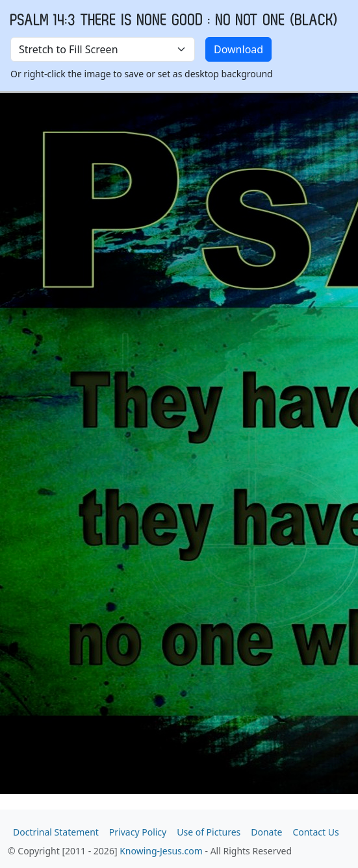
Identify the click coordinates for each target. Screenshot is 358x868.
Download (238, 49)
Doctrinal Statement (56, 832)
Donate (266, 832)
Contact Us (315, 832)
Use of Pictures (209, 832)
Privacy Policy (138, 832)
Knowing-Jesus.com (161, 851)
